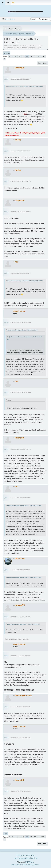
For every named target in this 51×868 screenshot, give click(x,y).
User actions (42, 63)
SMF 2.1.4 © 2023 (18, 865)
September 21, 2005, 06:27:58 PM (21, 212)
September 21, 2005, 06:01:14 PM (21, 151)
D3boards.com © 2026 (25, 855)
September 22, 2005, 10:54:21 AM (21, 738)
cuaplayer (20, 200)
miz (17, 262)
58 (19, 56)
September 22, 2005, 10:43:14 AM (21, 656)
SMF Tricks (29, 862)
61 (31, 56)
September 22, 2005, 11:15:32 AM (21, 791)
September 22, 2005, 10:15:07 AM (21, 498)
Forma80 (19, 438)
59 (23, 56)
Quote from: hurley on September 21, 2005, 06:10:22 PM (23, 624)
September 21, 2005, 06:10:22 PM (21, 181)
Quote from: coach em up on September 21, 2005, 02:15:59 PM (25, 87)
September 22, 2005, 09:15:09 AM (21, 322)
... (16, 56)
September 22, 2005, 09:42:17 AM (21, 449)
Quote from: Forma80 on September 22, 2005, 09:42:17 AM (24, 506)
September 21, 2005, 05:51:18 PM (21, 79)
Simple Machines (33, 865)
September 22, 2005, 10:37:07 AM (21, 617)
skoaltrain (20, 558)
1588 (43, 56)
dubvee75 (20, 605)
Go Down (7, 53)
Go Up (6, 834)
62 (35, 56)
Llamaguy (20, 68)
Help (16, 858)
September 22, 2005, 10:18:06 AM (21, 570)
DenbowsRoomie (23, 695)
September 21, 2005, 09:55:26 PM (21, 273)
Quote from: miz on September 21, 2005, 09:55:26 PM (23, 330)
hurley (18, 140)
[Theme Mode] (13, 3)
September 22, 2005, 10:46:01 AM (21, 707)
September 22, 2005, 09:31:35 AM (21, 392)
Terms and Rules (24, 858)
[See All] (5, 29)
